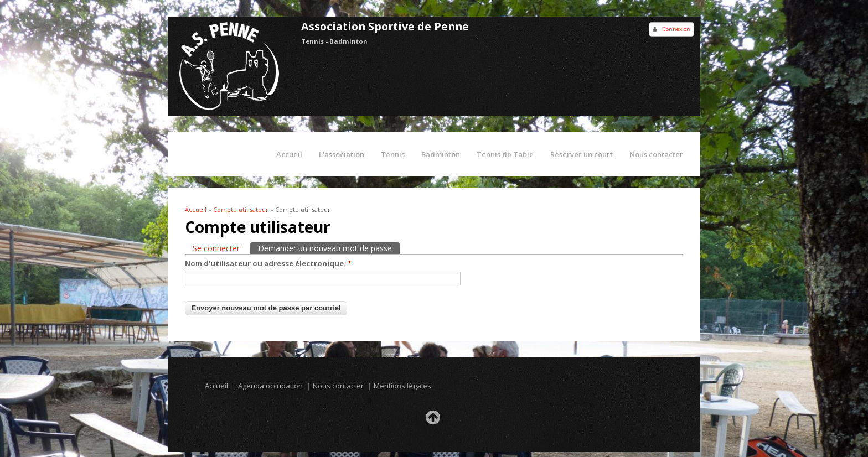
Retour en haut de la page (434, 420)
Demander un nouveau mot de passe (329, 248)
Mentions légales (402, 386)
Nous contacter (656, 154)
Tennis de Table (505, 154)
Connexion (676, 29)
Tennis (393, 154)
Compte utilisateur (241, 209)
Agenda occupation (270, 386)
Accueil (289, 154)
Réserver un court (582, 154)
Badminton (441, 154)
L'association (342, 154)
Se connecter (216, 248)
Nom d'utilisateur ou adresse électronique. (268, 263)
